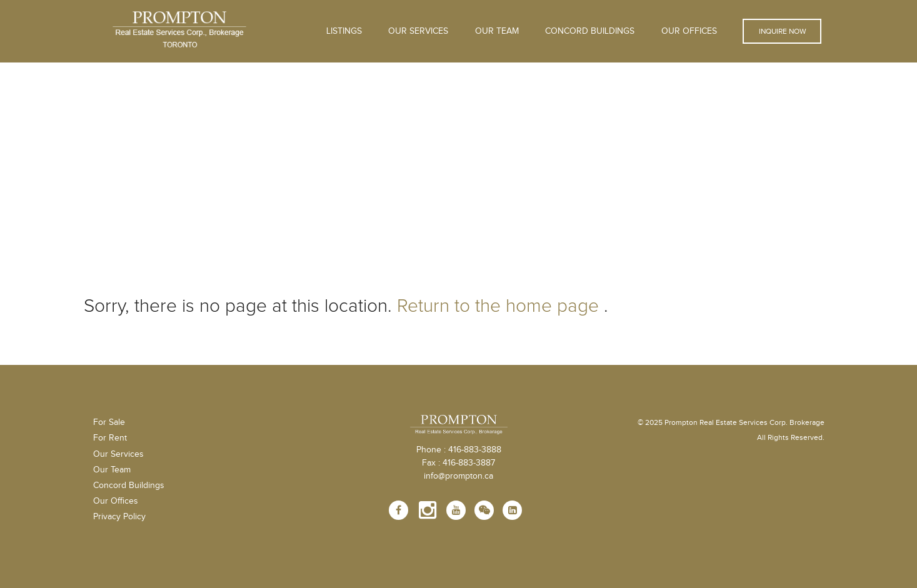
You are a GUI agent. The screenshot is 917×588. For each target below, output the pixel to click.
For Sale (109, 422)
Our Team (497, 31)
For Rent (110, 438)
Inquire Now (782, 31)
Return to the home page (498, 306)
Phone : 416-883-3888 (459, 450)
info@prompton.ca (458, 476)
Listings (344, 31)
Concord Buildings (590, 31)
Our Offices (689, 31)
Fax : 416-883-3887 (458, 463)
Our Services (118, 454)
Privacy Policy (119, 517)
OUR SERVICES (418, 31)
